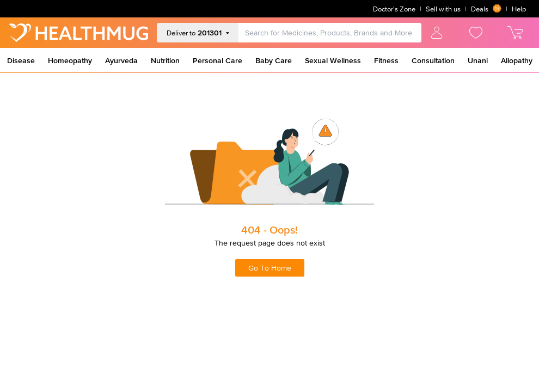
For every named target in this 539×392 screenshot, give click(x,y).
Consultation (433, 60)
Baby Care (274, 60)
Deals (486, 9)
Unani (478, 60)
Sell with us (443, 9)
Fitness (386, 60)
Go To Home (270, 268)
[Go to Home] (78, 33)
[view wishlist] (476, 33)
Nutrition (165, 60)
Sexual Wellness (333, 60)
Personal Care (218, 60)
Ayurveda (121, 60)
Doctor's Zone (394, 9)
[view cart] (515, 33)
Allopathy (517, 60)
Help (519, 9)
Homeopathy (70, 60)
